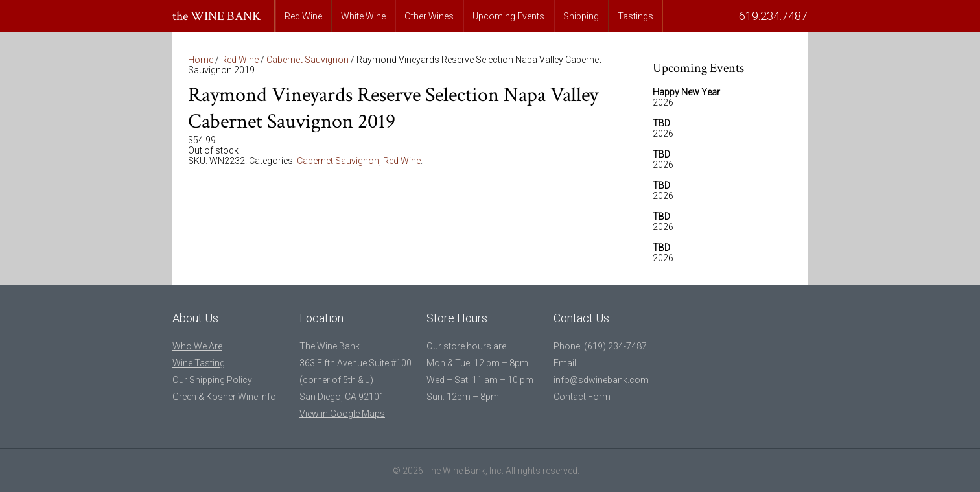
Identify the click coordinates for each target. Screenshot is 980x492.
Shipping (581, 16)
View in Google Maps (342, 414)
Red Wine (303, 16)
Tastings (636, 16)
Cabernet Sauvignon (308, 60)
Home (201, 60)
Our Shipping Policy (212, 380)
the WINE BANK (217, 16)
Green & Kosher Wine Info (224, 397)
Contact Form (582, 397)
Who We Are (197, 346)
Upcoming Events (508, 16)
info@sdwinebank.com (601, 380)
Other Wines (429, 16)
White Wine (363, 16)
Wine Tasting (199, 363)
